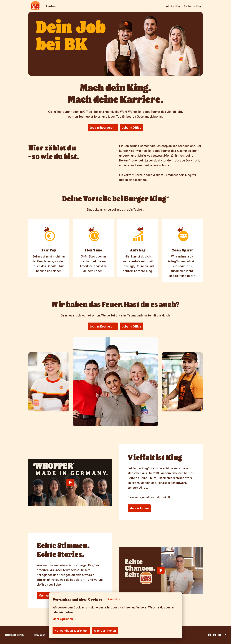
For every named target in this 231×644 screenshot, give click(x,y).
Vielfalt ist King (192, 6)
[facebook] (209, 635)
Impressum (39, 635)
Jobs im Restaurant (103, 127)
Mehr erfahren (139, 508)
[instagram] (214, 635)
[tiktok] (225, 635)
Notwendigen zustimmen (71, 631)
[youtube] (220, 635)
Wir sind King (173, 6)
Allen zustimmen (105, 631)
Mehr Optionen (64, 619)
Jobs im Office (132, 127)
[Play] (70, 482)
